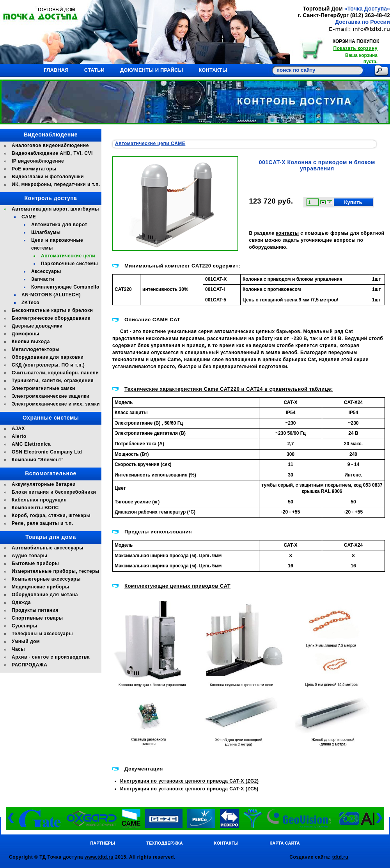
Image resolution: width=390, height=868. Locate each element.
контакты (287, 233)
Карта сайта (285, 843)
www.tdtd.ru (99, 857)
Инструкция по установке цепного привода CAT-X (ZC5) (189, 789)
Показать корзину (355, 48)
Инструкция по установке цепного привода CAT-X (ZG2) (189, 781)
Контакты (213, 70)
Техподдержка (165, 843)
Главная (56, 70)
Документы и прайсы (152, 70)
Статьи (94, 70)
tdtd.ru (340, 857)
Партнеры (103, 843)
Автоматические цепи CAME (150, 143)
